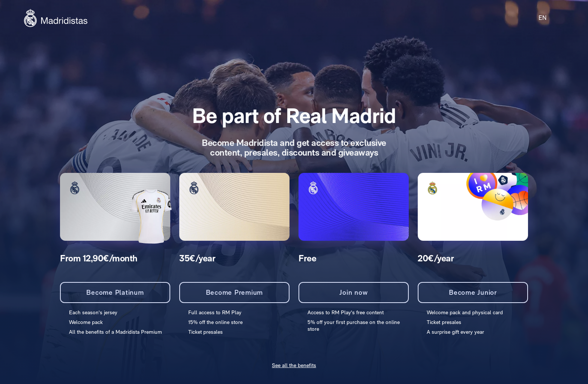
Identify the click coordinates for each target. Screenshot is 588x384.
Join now (353, 292)
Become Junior (473, 292)
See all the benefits (294, 365)
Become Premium (235, 292)
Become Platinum (115, 292)
